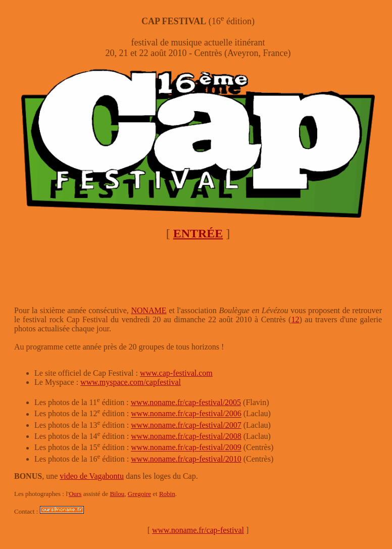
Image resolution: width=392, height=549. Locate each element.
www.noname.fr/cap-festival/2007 (186, 425)
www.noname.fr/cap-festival (198, 530)
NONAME (149, 310)
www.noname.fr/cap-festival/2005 (186, 402)
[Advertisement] (198, 273)
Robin (167, 494)
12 (295, 319)
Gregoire (139, 494)
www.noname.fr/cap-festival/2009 (186, 448)
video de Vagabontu (92, 476)
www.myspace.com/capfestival (131, 382)
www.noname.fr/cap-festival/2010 (186, 459)
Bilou (117, 494)
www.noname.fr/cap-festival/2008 (186, 436)
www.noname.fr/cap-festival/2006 (186, 414)
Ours (75, 494)
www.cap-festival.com (176, 373)
